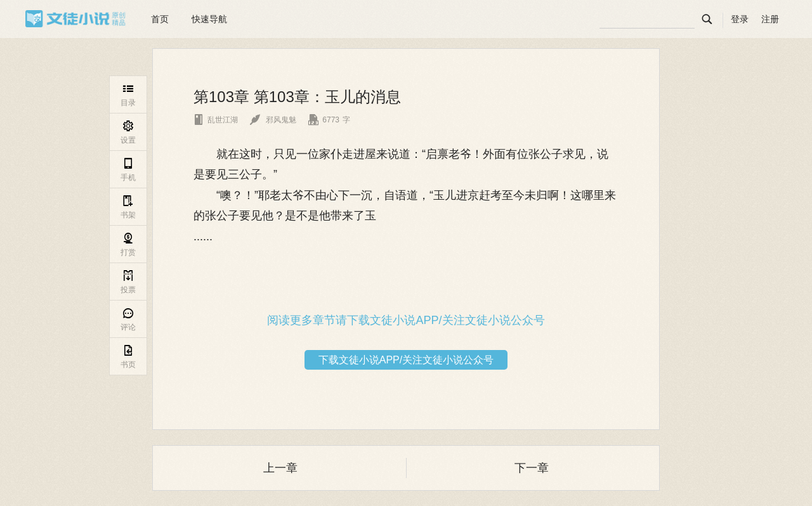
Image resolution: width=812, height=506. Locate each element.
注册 (770, 19)
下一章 (532, 468)
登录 (740, 19)
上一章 (280, 468)
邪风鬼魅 (273, 120)
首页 (160, 19)
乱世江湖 (216, 120)
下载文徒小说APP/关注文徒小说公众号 (406, 360)
